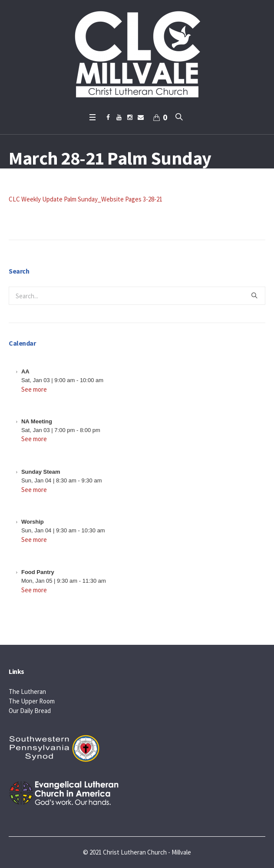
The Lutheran (27, 691)
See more (34, 389)
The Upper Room (32, 701)
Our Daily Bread (30, 711)
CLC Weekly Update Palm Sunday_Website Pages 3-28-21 (86, 199)
